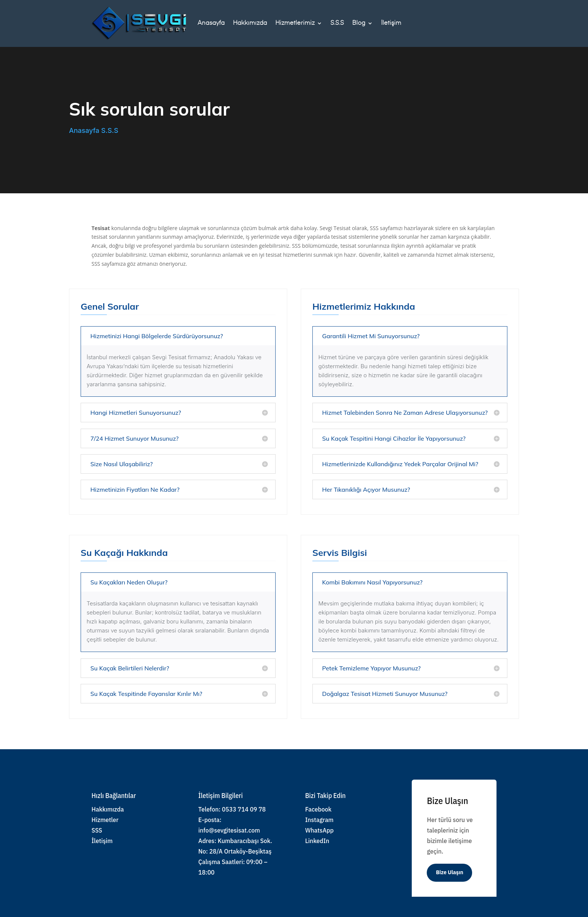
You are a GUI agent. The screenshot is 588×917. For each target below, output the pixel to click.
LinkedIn (317, 841)
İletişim (391, 23)
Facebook (318, 809)
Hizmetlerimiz (295, 23)
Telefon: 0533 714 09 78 (232, 809)
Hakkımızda (250, 23)
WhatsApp (319, 830)
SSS (97, 830)
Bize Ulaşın (449, 872)
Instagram (319, 820)
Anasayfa (211, 23)
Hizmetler (105, 820)
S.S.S (337, 23)
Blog (359, 23)
